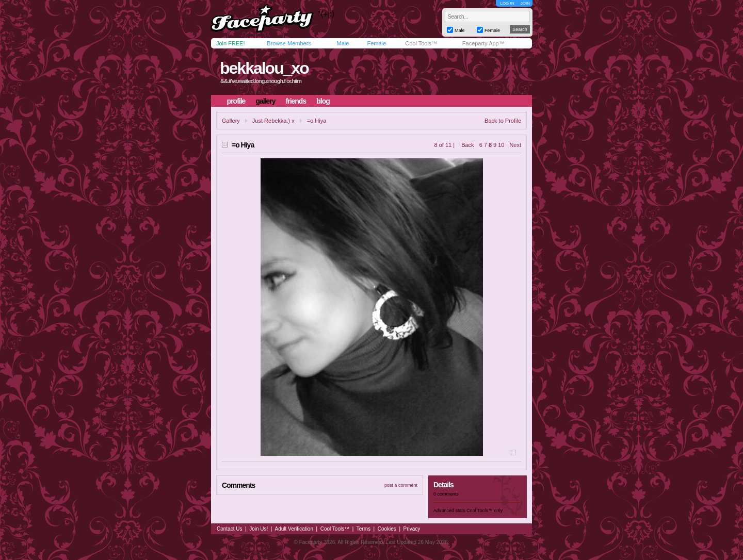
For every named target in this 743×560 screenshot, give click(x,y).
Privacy (412, 529)
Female (376, 43)
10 (501, 145)
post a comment (401, 485)
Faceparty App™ (483, 43)
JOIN (525, 3)
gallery (265, 101)
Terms (364, 529)
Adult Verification (294, 529)
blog (323, 101)
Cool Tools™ (421, 43)
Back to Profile (503, 121)
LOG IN (507, 3)
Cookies (387, 529)
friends (296, 101)
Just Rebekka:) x (273, 121)
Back (467, 145)
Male (343, 43)
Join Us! (259, 529)
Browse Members (289, 43)
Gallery (231, 121)
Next (515, 145)
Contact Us (229, 529)
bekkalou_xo (264, 68)
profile (236, 101)
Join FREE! (231, 43)
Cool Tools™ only (484, 510)
